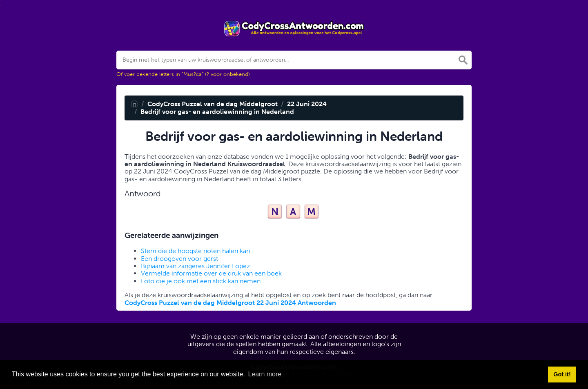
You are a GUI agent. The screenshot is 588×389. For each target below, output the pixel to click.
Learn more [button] (265, 374)
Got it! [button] (562, 374)
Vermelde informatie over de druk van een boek (211, 273)
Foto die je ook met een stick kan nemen (201, 281)
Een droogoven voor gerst (179, 259)
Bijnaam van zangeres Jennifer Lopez (195, 266)
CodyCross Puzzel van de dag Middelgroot (213, 104)
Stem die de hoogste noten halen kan (195, 251)
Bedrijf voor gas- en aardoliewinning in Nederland (217, 112)
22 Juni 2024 (307, 104)
